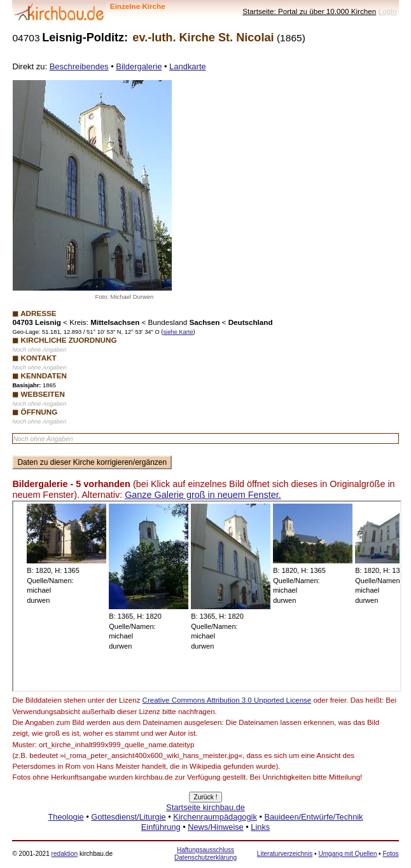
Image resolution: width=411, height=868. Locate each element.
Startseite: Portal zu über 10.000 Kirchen (309, 11)
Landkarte (188, 66)
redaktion (65, 854)
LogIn (387, 11)
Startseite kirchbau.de (205, 807)
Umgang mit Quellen (347, 854)
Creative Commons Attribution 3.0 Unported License (227, 700)
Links (260, 827)
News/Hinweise (215, 827)
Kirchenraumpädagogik (215, 817)
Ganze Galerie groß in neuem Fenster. (203, 495)
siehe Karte (178, 332)
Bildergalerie (139, 66)
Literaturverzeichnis (285, 854)
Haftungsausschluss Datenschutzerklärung (205, 854)
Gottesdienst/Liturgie (128, 817)
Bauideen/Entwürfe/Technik (313, 817)
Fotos (390, 854)
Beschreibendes (79, 66)
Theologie (66, 817)
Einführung (161, 827)
